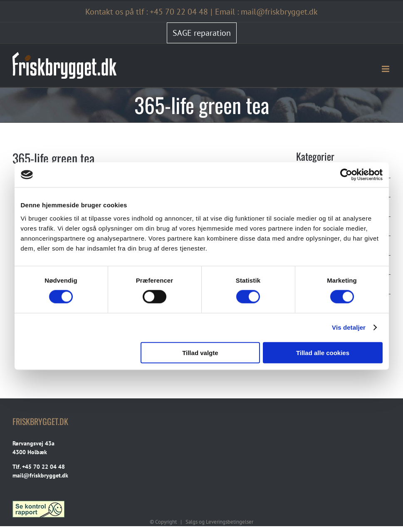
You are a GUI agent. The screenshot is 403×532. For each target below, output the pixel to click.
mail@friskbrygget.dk (40, 475)
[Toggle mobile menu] (386, 69)
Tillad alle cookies (323, 352)
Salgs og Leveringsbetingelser (219, 522)
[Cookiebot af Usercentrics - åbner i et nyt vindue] (346, 175)
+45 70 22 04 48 (179, 12)
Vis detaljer (349, 327)
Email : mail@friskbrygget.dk (266, 12)
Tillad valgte (200, 352)
